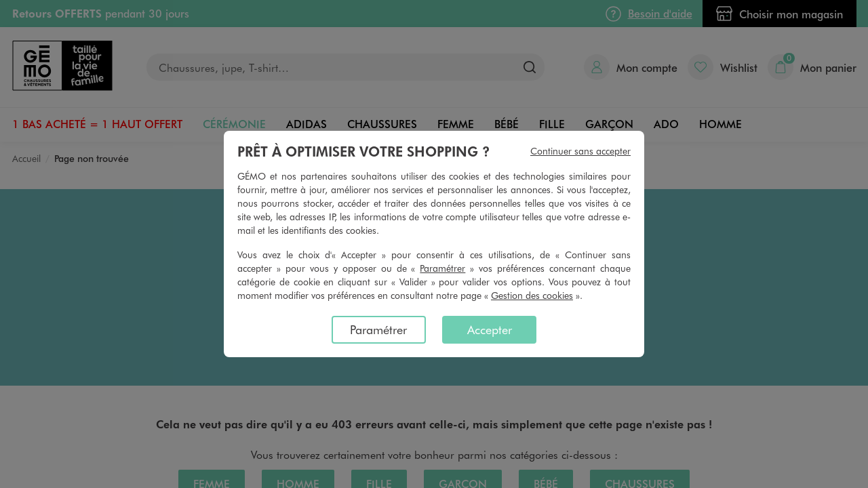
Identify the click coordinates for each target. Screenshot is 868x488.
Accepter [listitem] (490, 329)
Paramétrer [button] (442, 268)
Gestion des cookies (532, 295)
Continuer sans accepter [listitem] (580, 151)
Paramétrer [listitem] (378, 329)
